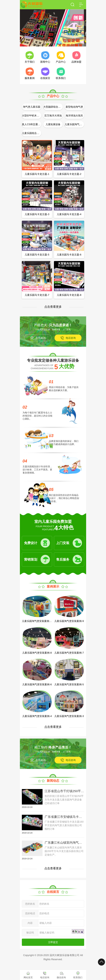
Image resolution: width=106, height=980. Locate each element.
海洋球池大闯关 (74, 116)
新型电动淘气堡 (74, 107)
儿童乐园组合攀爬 (32, 133)
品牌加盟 (76, 62)
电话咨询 (71, 338)
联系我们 (61, 78)
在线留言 (45, 78)
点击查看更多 (53, 307)
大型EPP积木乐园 (32, 116)
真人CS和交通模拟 (32, 124)
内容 (30, 923)
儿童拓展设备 (53, 124)
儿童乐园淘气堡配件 (74, 124)
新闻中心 (45, 62)
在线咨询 (41, 338)
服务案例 (30, 78)
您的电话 (30, 913)
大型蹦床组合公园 (53, 107)
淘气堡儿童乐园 (32, 107)
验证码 (30, 933)
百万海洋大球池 (53, 116)
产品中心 (61, 62)
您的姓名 (30, 904)
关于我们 (30, 62)
